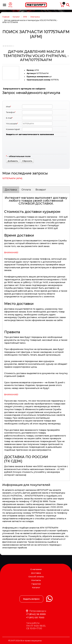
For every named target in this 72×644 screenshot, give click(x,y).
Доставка (11, 190)
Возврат (41, 190)
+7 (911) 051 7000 (35, 617)
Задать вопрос (31, 599)
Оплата (26, 190)
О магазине (36, 569)
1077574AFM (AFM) (12, 178)
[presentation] (44, 148)
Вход (10, 7)
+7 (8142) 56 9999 (36, 614)
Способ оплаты (36, 577)
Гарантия (36, 584)
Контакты (36, 580)
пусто (62, 5)
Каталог (36, 588)
